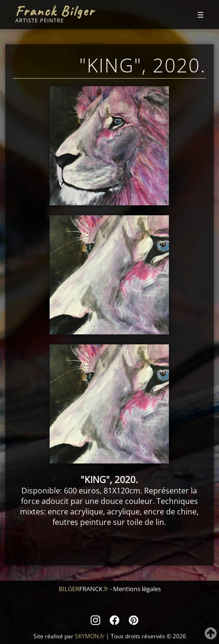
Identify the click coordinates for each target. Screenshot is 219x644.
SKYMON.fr (90, 636)
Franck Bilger (55, 11)
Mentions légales (137, 589)
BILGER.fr (83, 589)
